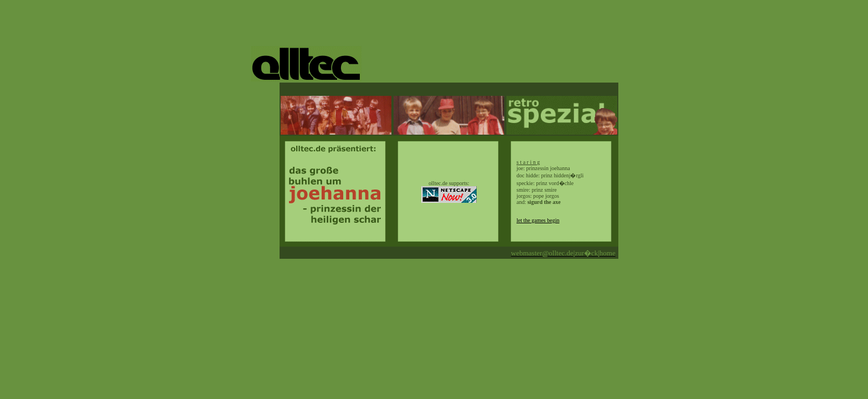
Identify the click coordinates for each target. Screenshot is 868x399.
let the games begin (538, 220)
